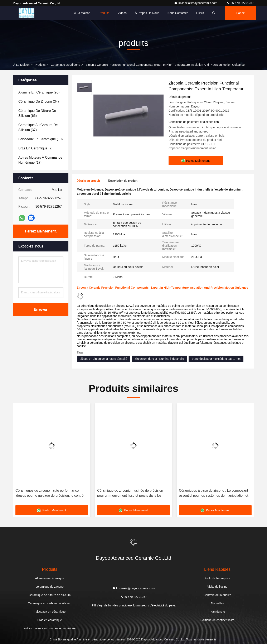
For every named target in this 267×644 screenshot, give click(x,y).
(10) (41, 139)
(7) (35, 148)
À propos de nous (147, 13)
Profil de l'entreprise (217, 578)
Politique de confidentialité (217, 620)
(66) (37, 113)
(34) (39, 102)
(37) (38, 127)
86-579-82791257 (240, 3)
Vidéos (122, 13)
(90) (39, 92)
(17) (40, 160)
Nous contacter (178, 13)
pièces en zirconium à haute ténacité (103, 359)
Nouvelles (217, 603)
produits (40, 65)
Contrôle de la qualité (217, 595)
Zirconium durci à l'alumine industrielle (159, 359)
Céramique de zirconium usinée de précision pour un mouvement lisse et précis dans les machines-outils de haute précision (130, 493)
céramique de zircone (65, 65)
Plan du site (217, 612)
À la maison (82, 13)
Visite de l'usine (217, 587)
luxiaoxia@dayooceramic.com (196, 3)
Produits (104, 13)
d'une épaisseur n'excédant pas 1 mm (216, 359)
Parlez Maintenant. (242, 16)
